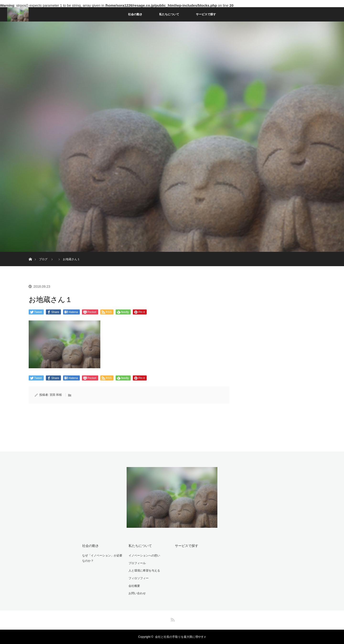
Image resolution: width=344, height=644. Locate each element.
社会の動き (135, 14)
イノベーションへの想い (144, 556)
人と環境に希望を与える (144, 571)
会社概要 (134, 586)
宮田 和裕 (56, 395)
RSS (172, 619)
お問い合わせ (137, 593)
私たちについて (169, 14)
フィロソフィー (139, 578)
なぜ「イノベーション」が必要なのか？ (102, 558)
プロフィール (137, 563)
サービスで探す (206, 14)
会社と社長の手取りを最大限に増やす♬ (180, 637)
